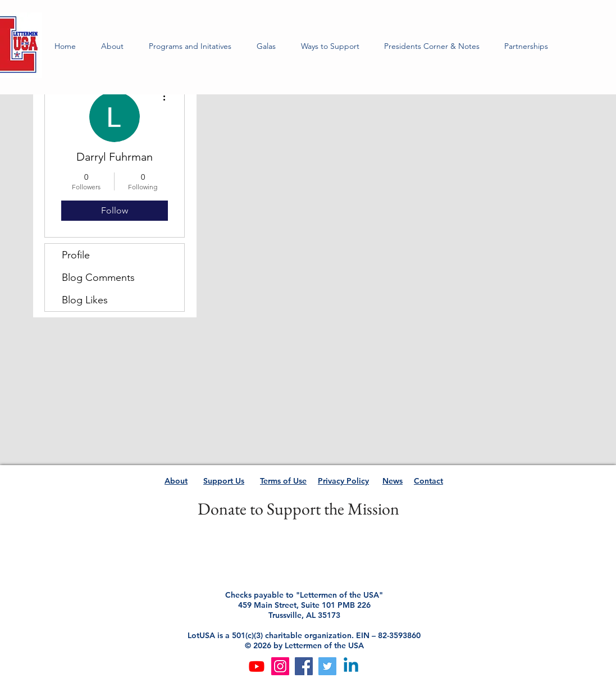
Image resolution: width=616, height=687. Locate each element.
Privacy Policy (343, 481)
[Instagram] (280, 666)
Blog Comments (98, 277)
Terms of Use (283, 481)
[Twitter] (327, 666)
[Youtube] (257, 666)
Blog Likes (85, 300)
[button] (190, 46)
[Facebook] (304, 666)
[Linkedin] (351, 666)
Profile (76, 255)
